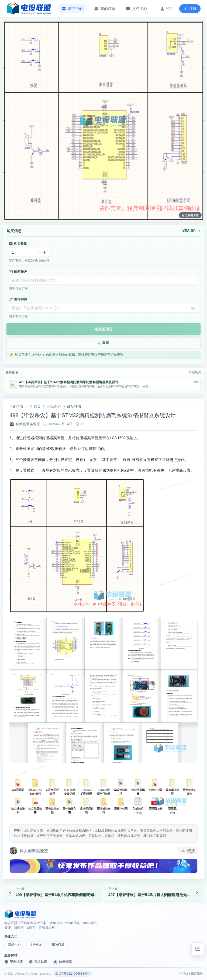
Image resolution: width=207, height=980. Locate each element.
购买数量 (18, 244)
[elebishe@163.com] (198, 949)
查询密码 (18, 300)
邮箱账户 (18, 272)
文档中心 (36, 945)
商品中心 (14, 945)
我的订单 (58, 945)
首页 (37, 406)
